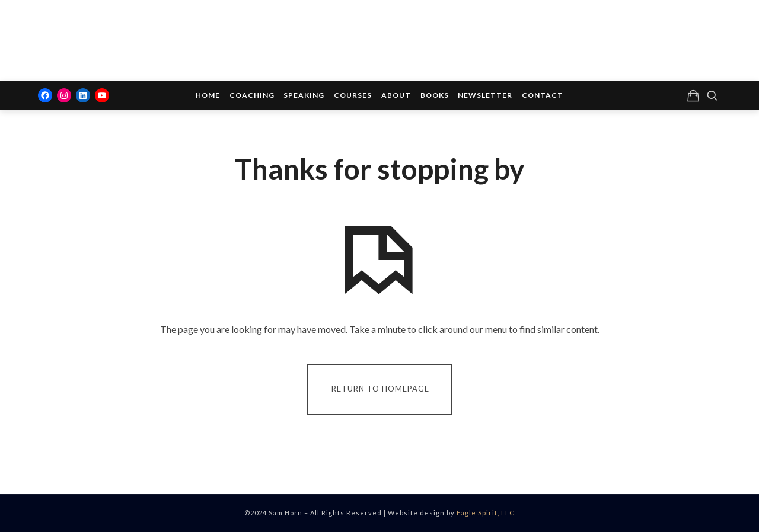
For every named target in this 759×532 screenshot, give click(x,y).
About (396, 95)
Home (208, 95)
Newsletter (485, 95)
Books (435, 95)
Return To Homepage (380, 388)
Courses (353, 95)
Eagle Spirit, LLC (486, 513)
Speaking (304, 95)
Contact (543, 95)
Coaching (252, 95)
